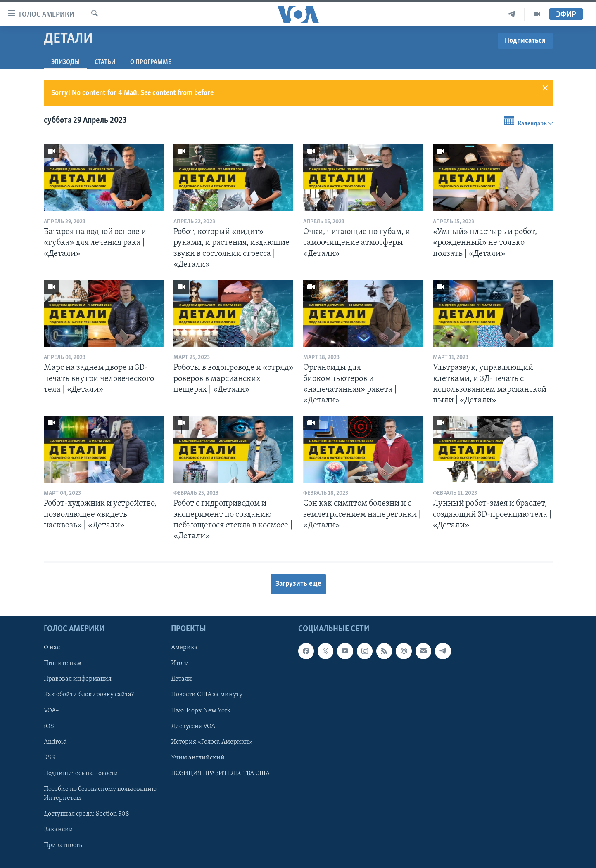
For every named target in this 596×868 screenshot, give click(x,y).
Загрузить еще (298, 584)
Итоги (180, 663)
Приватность (63, 845)
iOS (49, 726)
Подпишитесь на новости (81, 773)
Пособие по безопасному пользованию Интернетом (100, 793)
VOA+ (51, 710)
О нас (52, 648)
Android (55, 742)
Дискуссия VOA (193, 726)
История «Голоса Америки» (212, 742)
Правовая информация (78, 679)
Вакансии (58, 829)
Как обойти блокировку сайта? (89, 695)
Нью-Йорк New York (201, 710)
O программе (151, 62)
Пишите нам (63, 663)
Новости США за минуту (207, 695)
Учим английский (198, 757)
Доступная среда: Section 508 (87, 814)
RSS (49, 757)
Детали (182, 679)
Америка (184, 648)
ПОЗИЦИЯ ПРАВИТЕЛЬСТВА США (220, 773)
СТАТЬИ (105, 62)
